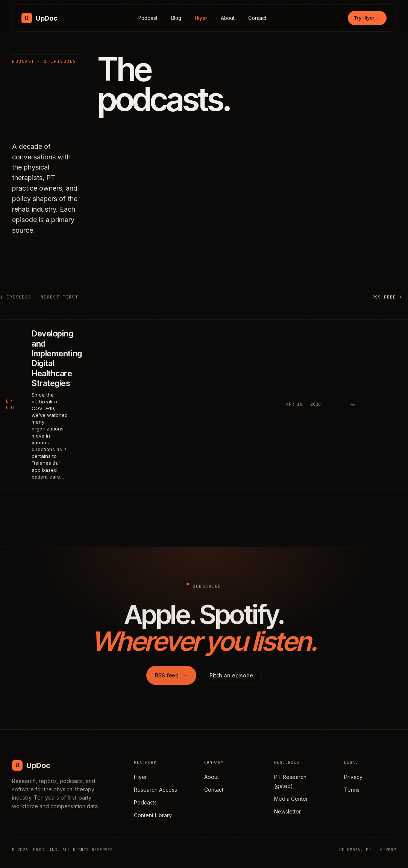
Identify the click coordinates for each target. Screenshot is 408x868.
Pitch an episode (231, 683)
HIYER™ (388, 850)
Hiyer (201, 18)
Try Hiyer (367, 18)
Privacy (353, 777)
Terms (352, 790)
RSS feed (171, 683)
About (228, 18)
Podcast (148, 18)
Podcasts (145, 802)
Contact (258, 18)
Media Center (291, 799)
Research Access (155, 790)
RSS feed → (387, 297)
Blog (176, 18)
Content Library (153, 815)
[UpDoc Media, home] (39, 18)
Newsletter (287, 811)
